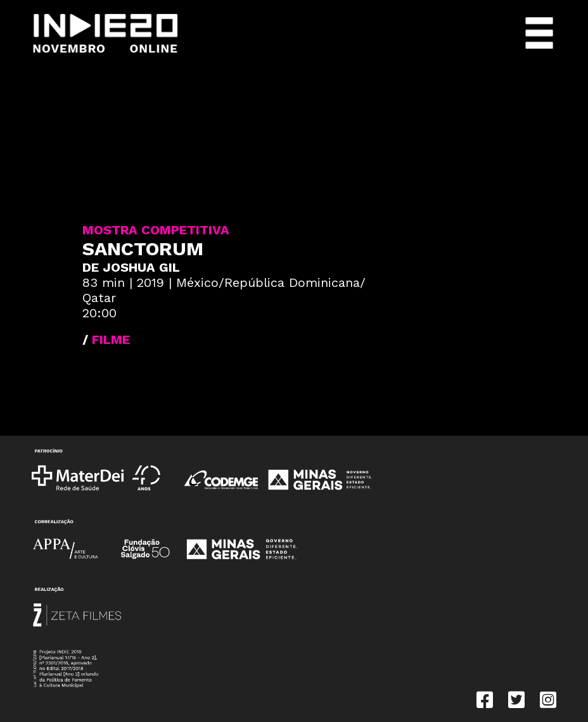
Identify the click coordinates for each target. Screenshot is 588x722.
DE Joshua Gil (131, 267)
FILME (111, 339)
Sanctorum (143, 249)
